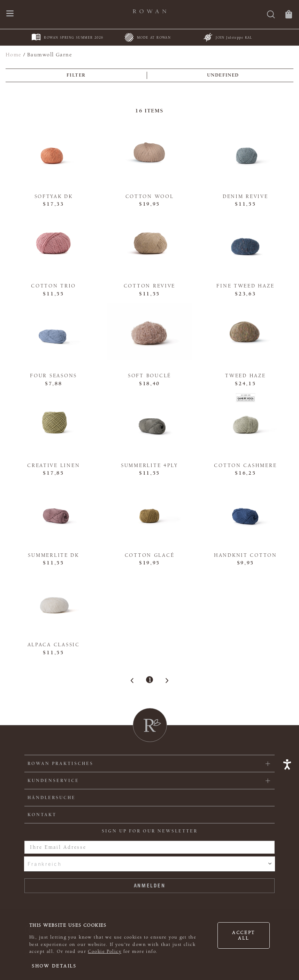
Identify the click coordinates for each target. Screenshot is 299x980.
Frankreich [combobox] (44, 864)
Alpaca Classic (54, 645)
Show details (54, 966)
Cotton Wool (150, 196)
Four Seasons (53, 376)
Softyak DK (54, 196)
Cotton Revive (149, 286)
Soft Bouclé (149, 376)
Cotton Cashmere (245, 465)
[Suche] (271, 15)
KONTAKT (42, 815)
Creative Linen (53, 465)
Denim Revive (246, 196)
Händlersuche (52, 798)
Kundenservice (53, 781)
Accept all (244, 935)
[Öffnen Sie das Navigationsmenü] (10, 14)
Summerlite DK (53, 555)
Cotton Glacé (150, 555)
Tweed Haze (245, 376)
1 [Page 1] (150, 680)
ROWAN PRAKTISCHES (60, 764)
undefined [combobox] (223, 75)
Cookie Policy (105, 951)
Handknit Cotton (246, 555)
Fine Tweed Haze (245, 286)
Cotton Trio (53, 286)
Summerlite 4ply (149, 465)
